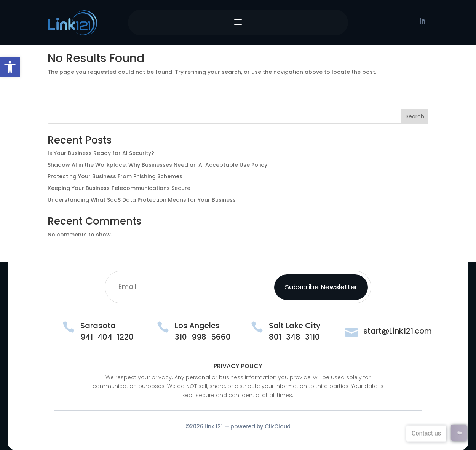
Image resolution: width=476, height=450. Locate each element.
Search (415, 116)
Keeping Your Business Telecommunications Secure (119, 188)
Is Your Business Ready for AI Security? (101, 153)
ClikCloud (278, 426)
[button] (10, 67)
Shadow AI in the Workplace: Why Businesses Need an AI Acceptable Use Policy (157, 165)
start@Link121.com (398, 331)
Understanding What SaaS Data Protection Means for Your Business (142, 200)
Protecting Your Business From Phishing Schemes (115, 176)
